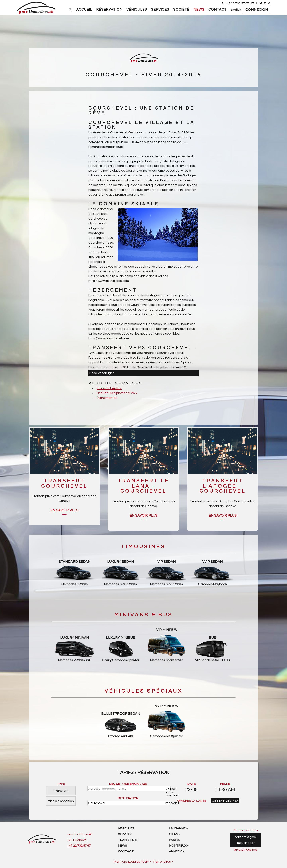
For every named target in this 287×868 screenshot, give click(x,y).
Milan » (175, 834)
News (122, 846)
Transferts (128, 840)
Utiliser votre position (168, 789)
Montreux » (179, 846)
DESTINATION (128, 798)
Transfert (61, 791)
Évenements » (107, 398)
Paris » (174, 840)
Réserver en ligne (102, 373)
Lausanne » (178, 828)
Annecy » (176, 851)
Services (125, 834)
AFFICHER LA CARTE (191, 801)
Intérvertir (168, 803)
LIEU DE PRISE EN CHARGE (128, 784)
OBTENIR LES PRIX (225, 801)
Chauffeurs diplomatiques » (117, 393)
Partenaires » (163, 862)
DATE (191, 784)
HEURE (225, 784)
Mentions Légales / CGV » (133, 862)
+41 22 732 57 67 (237, 3)
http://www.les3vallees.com (109, 281)
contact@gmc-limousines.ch (246, 840)
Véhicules (126, 828)
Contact (126, 851)
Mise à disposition (61, 801)
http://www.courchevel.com (109, 338)
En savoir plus (64, 510)
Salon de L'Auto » (109, 388)
